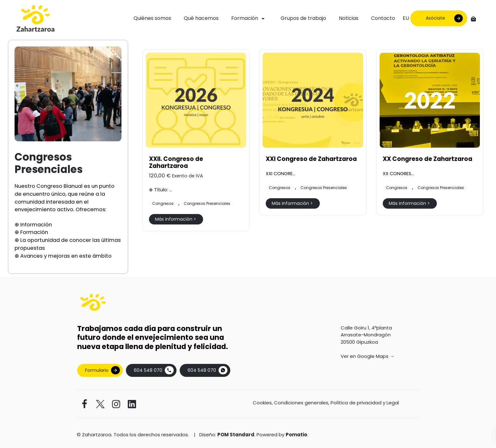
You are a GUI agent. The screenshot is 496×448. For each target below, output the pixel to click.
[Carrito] (473, 18)
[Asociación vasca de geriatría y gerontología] (35, 18)
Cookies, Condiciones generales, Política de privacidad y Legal (326, 403)
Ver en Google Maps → (368, 356)
